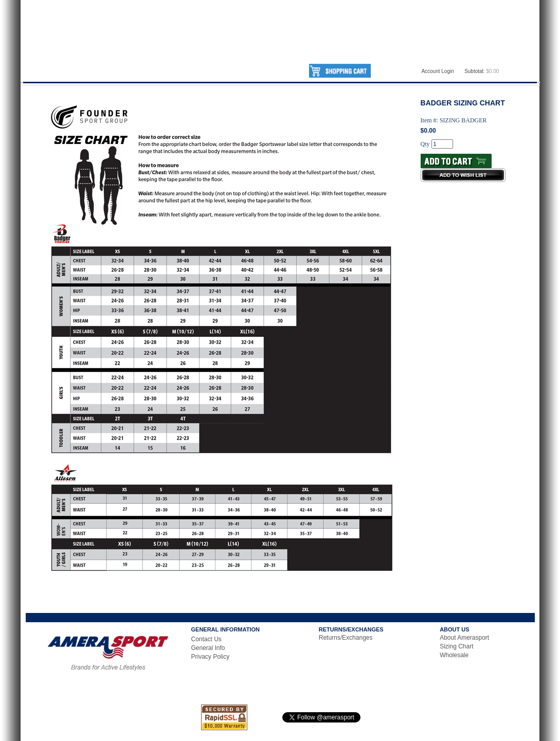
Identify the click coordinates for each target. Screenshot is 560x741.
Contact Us (206, 639)
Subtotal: (474, 71)
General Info (208, 648)
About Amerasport (464, 638)
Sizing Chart (456, 646)
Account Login (437, 71)
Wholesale (454, 655)
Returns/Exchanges (346, 638)
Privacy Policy (211, 657)
